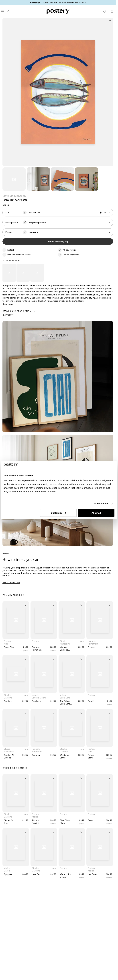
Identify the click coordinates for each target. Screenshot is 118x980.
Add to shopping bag (58, 241)
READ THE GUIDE (11, 582)
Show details (101, 503)
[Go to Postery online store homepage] (58, 11)
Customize (59, 513)
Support (8, 315)
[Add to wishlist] (110, 21)
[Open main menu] (2, 11)
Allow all (96, 513)
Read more (8, 304)
